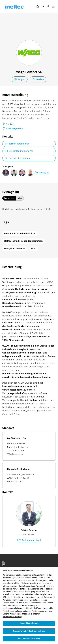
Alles (20, 198)
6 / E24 (8, 124)
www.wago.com (13, 129)
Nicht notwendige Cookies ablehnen (29, 631)
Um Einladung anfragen (19, 151)
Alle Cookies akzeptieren (29, 639)
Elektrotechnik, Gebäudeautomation (23, 241)
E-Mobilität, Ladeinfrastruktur (20, 234)
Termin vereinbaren (17, 144)
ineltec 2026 (9, 198)
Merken (38, 79)
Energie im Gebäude (15, 249)
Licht (34, 249)
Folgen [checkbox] (20, 79)
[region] (29, 606)
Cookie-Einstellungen (29, 623)
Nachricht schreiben (17, 158)
